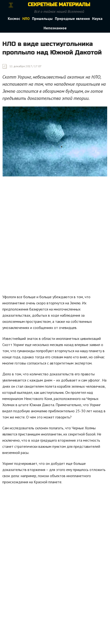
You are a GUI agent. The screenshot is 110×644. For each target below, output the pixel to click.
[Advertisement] (55, 237)
